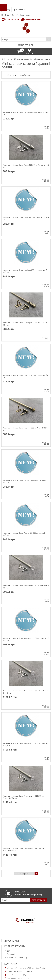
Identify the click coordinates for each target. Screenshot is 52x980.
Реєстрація (10, 954)
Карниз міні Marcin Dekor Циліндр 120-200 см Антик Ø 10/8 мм (25, 324)
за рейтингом (26, 75)
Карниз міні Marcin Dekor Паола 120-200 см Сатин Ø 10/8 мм (24, 482)
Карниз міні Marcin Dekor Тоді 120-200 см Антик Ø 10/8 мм (25, 429)
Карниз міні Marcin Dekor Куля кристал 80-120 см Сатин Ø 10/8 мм (26, 692)
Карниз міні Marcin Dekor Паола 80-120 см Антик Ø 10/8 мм (26, 113)
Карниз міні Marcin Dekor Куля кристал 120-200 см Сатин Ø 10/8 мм (23, 797)
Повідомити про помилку (16, 957)
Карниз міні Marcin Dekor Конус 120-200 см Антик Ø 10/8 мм (26, 219)
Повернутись (22, 873)
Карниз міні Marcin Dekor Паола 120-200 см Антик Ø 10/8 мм (24, 534)
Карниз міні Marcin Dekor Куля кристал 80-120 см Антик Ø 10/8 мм (26, 745)
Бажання (29, 52)
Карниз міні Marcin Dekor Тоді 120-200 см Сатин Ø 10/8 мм (25, 376)
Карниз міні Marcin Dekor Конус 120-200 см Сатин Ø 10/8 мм (26, 166)
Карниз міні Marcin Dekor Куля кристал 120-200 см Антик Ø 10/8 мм (23, 850)
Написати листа (12, 19)
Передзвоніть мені (32, 19)
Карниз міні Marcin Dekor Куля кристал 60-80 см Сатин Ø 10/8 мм (26, 587)
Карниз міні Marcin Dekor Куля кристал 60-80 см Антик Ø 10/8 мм (26, 639)
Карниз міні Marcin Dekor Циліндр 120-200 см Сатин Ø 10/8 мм (25, 271)
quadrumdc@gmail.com (24, 975)
